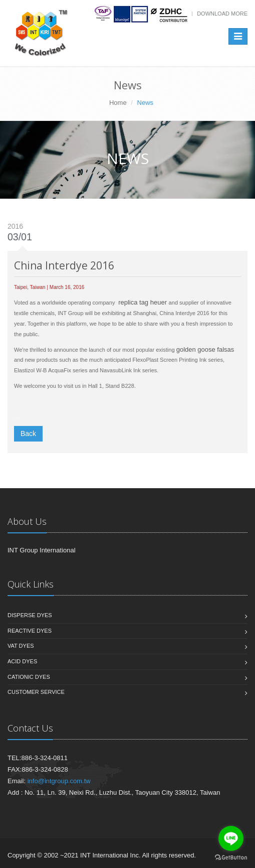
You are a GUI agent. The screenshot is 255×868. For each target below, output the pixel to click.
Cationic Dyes (29, 677)
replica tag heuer (143, 302)
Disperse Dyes (30, 615)
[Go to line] (231, 838)
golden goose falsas (205, 349)
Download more (222, 14)
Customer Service (36, 692)
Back (28, 433)
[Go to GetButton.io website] (231, 858)
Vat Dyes (21, 646)
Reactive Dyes (30, 631)
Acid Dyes (22, 661)
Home (118, 103)
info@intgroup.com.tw (59, 781)
